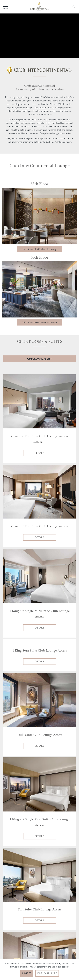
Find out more (47, 973)
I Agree (27, 973)
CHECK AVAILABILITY (39, 359)
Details (39, 453)
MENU (16, 7)
